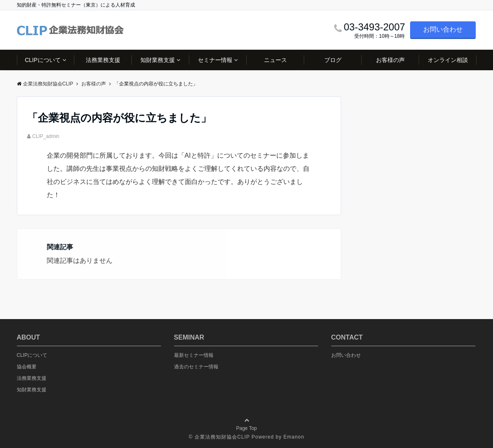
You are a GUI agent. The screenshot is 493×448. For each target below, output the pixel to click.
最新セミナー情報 (194, 355)
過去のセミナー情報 (196, 367)
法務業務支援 (103, 60)
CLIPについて (42, 60)
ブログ (333, 60)
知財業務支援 (158, 60)
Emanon (294, 437)
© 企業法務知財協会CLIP (219, 437)
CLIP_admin (46, 136)
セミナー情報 (215, 60)
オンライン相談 (448, 60)
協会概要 (27, 367)
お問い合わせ (443, 29)
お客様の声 (390, 60)
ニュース (275, 60)
